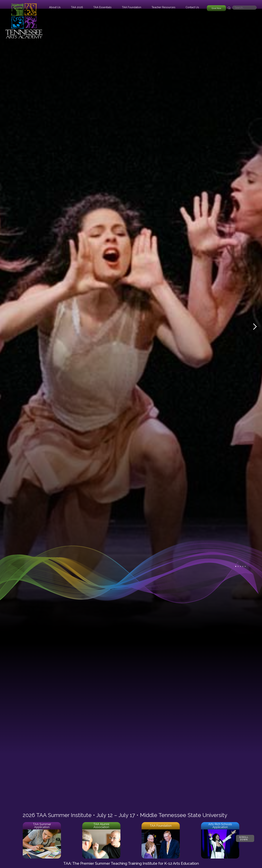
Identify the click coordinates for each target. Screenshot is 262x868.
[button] (55, 7)
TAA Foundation (161, 826)
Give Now (216, 8)
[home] (24, 19)
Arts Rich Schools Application (220, 826)
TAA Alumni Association (101, 826)
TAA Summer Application (42, 826)
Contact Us (192, 7)
